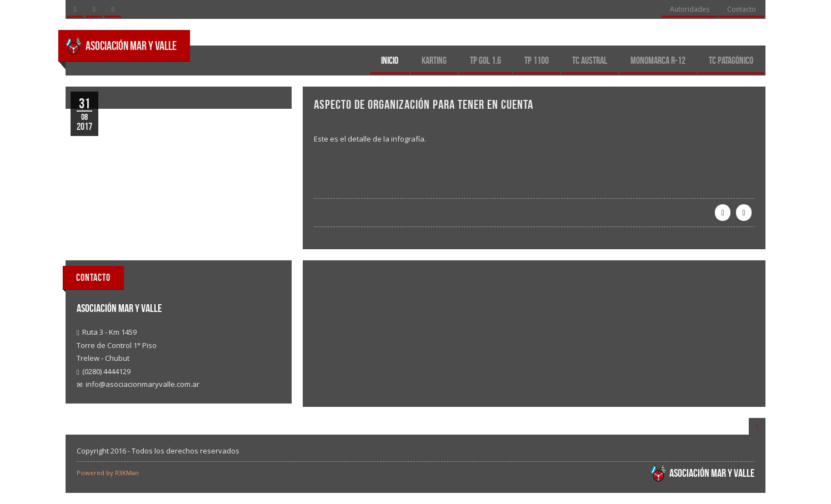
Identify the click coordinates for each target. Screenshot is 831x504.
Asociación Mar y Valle (121, 46)
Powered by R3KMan (108, 473)
